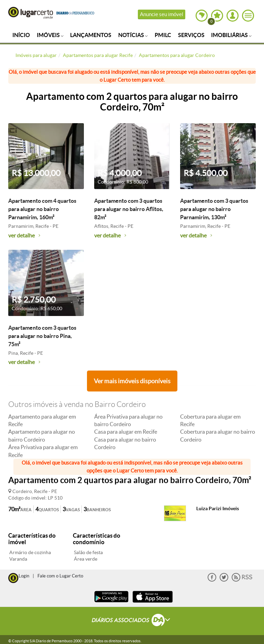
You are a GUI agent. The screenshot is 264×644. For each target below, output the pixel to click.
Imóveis (50, 35)
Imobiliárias (231, 35)
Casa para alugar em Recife (126, 432)
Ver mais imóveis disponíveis (132, 381)
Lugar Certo (31, 13)
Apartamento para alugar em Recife (42, 420)
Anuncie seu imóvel (162, 14)
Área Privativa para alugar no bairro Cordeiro (128, 420)
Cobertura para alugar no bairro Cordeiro (218, 435)
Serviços (191, 35)
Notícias (133, 35)
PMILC (163, 35)
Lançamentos (91, 35)
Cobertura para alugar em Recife (210, 420)
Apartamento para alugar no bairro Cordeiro (42, 435)
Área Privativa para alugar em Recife (43, 451)
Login (24, 576)
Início (21, 35)
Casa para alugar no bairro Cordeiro (125, 443)
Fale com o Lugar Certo (60, 576)
